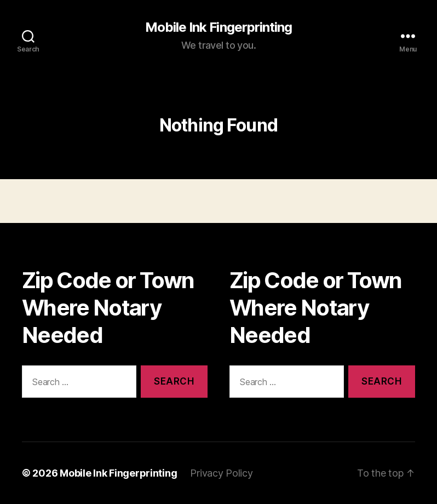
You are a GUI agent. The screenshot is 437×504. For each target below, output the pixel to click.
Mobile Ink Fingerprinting (218, 27)
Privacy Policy (221, 473)
